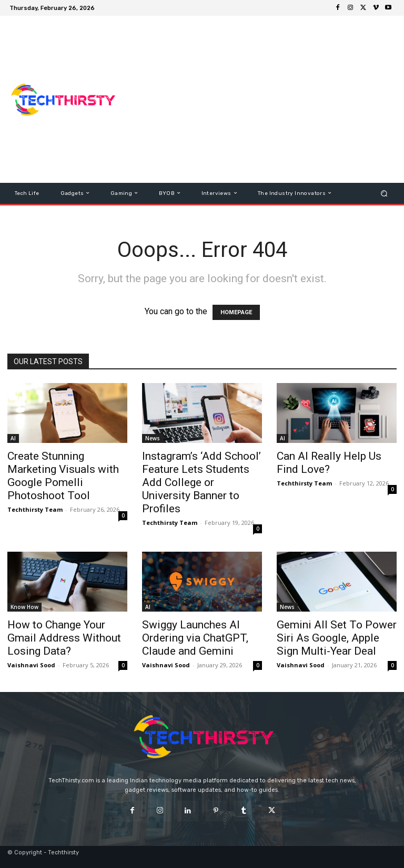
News (153, 438)
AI (13, 438)
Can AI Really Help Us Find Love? (329, 463)
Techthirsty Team (35, 509)
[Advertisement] (266, 99)
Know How (24, 607)
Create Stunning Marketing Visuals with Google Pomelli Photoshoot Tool (63, 476)
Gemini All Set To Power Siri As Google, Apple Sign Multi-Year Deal (337, 638)
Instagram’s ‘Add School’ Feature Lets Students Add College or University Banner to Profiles (201, 482)
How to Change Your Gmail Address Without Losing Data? (64, 638)
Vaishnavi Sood (31, 665)
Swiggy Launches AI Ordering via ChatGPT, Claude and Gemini (195, 638)
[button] (384, 193)
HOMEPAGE (236, 312)
